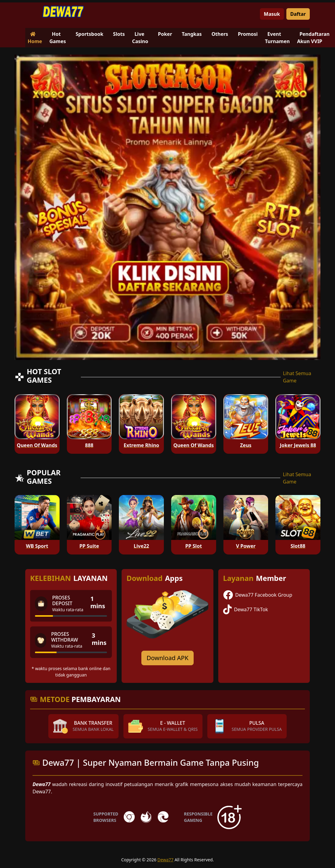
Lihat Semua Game (297, 377)
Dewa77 (166, 860)
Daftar (298, 14)
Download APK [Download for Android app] (167, 658)
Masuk (272, 14)
